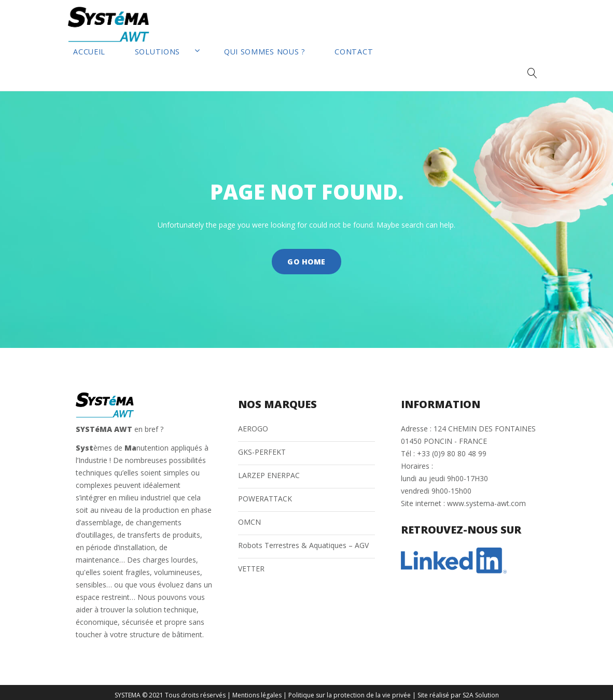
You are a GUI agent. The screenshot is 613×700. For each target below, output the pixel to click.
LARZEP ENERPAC (269, 469)
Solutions (144, 66)
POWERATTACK (265, 492)
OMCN (249, 516)
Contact (288, 66)
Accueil (89, 66)
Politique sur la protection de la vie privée (350, 689)
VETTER (251, 562)
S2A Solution (481, 689)
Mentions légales (257, 689)
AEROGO (253, 422)
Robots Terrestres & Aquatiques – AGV (303, 539)
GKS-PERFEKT (262, 446)
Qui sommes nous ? (219, 66)
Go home (306, 256)
